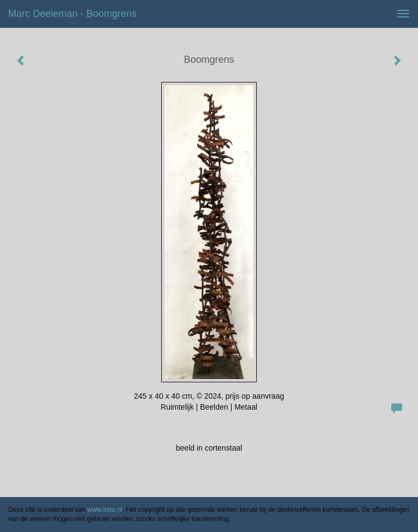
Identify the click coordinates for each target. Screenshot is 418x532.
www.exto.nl (105, 510)
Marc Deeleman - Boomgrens (72, 14)
